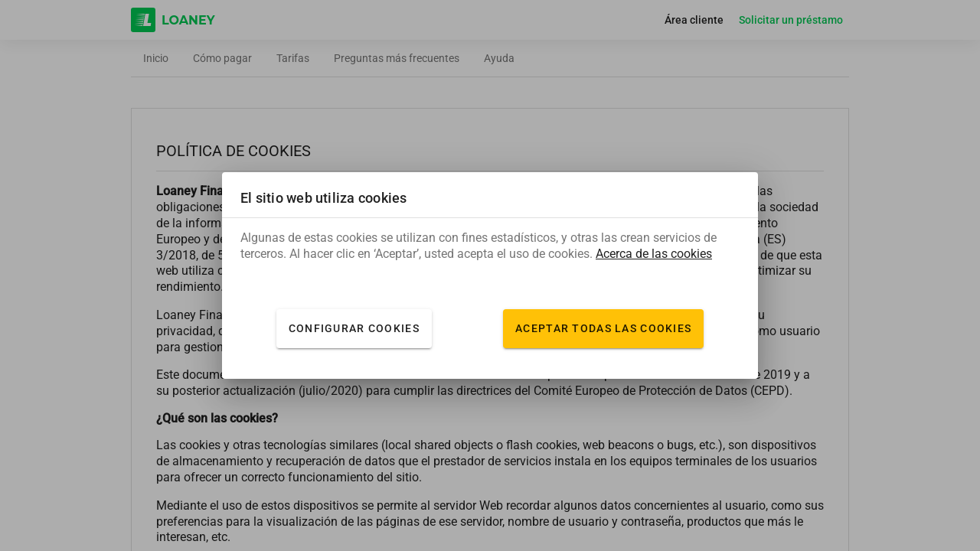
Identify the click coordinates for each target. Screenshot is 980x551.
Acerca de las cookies (654, 254)
